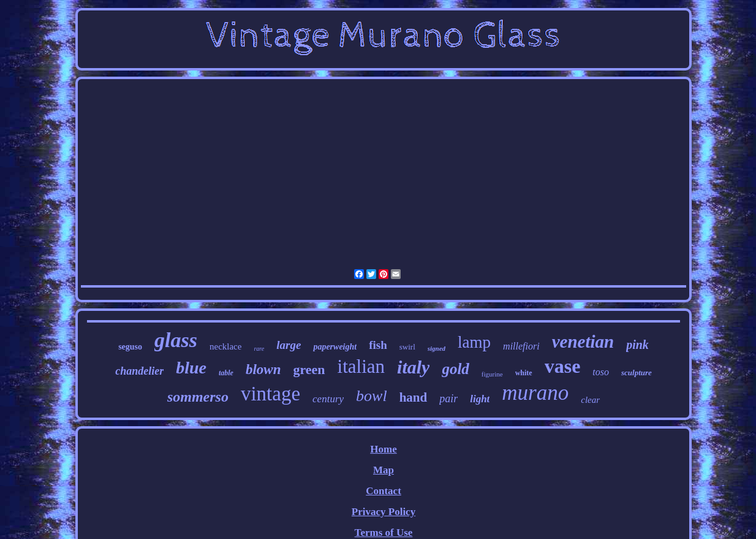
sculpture (637, 373)
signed (437, 348)
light (480, 399)
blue (191, 368)
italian (361, 366)
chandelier (139, 371)
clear (590, 400)
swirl (407, 347)
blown (263, 369)
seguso (130, 347)
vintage (270, 394)
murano (535, 393)
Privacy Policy (384, 512)
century (328, 399)
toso (601, 372)
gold (455, 369)
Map (384, 470)
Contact (384, 491)
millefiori (521, 346)
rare (259, 349)
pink (637, 345)
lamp (474, 342)
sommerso (198, 397)
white (524, 373)
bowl (372, 396)
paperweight (335, 347)
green (309, 369)
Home (383, 449)
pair (448, 399)
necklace (225, 346)
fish (378, 345)
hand (414, 397)
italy (413, 367)
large (289, 345)
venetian (583, 342)
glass (176, 340)
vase (563, 366)
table (226, 373)
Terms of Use (384, 533)
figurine (492, 374)
